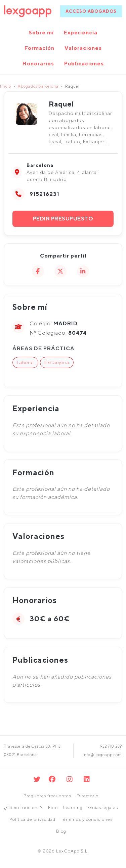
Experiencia (81, 33)
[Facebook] (52, 779)
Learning (73, 807)
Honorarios (38, 64)
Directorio (88, 796)
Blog (61, 831)
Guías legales (103, 807)
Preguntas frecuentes (47, 796)
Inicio (6, 86)
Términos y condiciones (87, 819)
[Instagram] (70, 779)
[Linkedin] (87, 779)
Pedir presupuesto (63, 219)
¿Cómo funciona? (23, 807)
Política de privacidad (32, 819)
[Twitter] (37, 779)
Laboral (25, 362)
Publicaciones (84, 64)
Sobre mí (41, 33)
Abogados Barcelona (38, 86)
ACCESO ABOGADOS (91, 11)
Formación (39, 48)
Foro (53, 807)
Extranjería (57, 362)
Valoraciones (83, 48)
